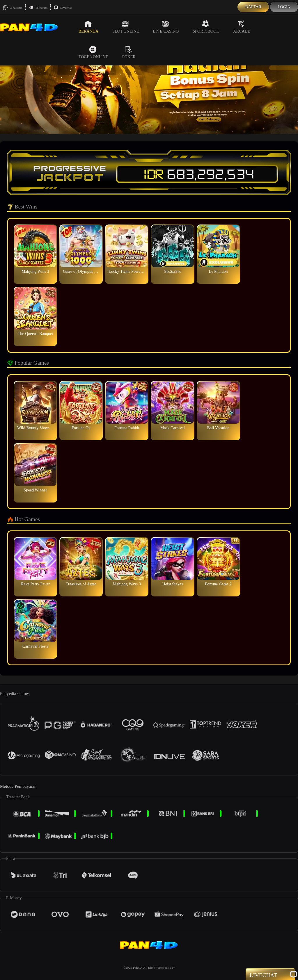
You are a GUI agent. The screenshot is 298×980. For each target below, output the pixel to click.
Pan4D (137, 967)
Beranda (88, 27)
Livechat (63, 8)
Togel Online (93, 52)
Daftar (253, 7)
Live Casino (166, 27)
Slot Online (126, 27)
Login (284, 7)
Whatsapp (13, 8)
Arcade (242, 27)
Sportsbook (206, 27)
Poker (129, 52)
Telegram (38, 8)
